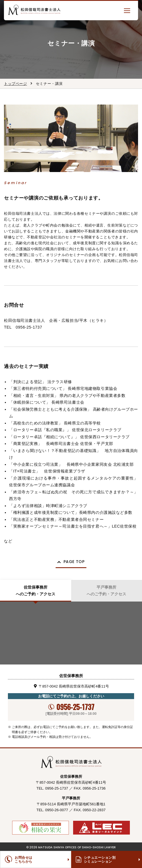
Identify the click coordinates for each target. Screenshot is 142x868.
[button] (127, 11)
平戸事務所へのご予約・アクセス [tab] (106, 591)
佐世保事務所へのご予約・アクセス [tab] (36, 591)
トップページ (15, 84)
